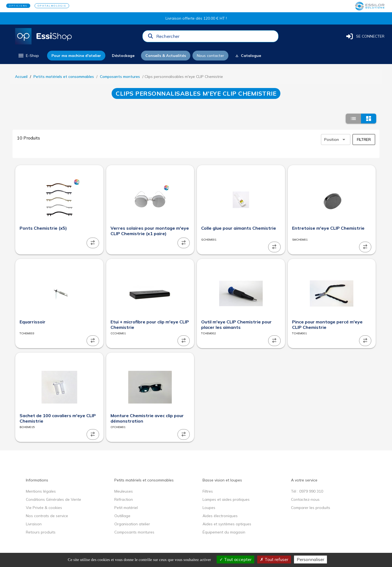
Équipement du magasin (224, 532)
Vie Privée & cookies (44, 508)
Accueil (21, 77)
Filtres (208, 491)
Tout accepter (235, 559)
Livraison (34, 524)
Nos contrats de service (47, 516)
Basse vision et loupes (222, 480)
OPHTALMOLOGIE (52, 6)
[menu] (28, 56)
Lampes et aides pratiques (226, 499)
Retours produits (41, 532)
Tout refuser (274, 559)
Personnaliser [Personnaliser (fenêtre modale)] (310, 559)
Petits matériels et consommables (64, 77)
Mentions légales (41, 491)
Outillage (122, 516)
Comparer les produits (311, 508)
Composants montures (120, 77)
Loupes (209, 508)
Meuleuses (124, 491)
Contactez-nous (305, 499)
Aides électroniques (220, 516)
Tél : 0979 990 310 (307, 491)
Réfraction (124, 499)
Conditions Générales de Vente (53, 499)
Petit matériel (126, 508)
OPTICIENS (18, 6)
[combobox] (216, 38)
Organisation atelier (132, 524)
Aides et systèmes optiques (227, 524)
